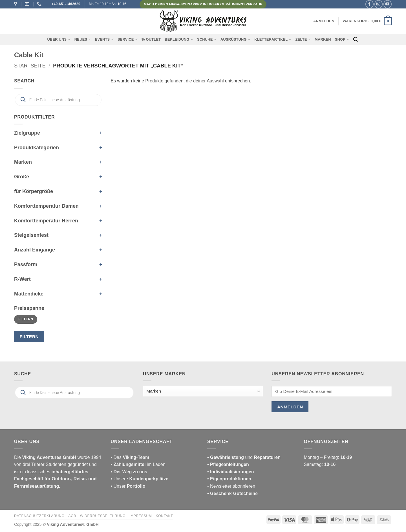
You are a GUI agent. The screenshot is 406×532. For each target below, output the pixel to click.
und (244, 457)
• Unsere (120, 479)
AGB (72, 516)
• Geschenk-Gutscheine (232, 493)
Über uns (59, 39)
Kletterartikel (273, 39)
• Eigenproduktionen (229, 479)
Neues (83, 39)
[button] (324, 21)
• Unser (128, 486)
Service (128, 39)
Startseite (30, 66)
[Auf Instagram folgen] (379, 4)
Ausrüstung (235, 39)
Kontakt (164, 516)
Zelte (303, 39)
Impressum (141, 516)
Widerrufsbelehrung (103, 516)
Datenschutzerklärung (39, 516)
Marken (323, 39)
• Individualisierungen (231, 472)
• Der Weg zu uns (129, 472)
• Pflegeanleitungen (228, 464)
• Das (130, 457)
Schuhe (207, 39)
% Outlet (151, 39)
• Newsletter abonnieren (231, 486)
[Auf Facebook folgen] (369, 4)
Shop (342, 39)
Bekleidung (179, 39)
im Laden (138, 464)
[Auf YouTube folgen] (388, 4)
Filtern (26, 319)
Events (104, 39)
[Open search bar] (356, 40)
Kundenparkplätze (149, 479)
